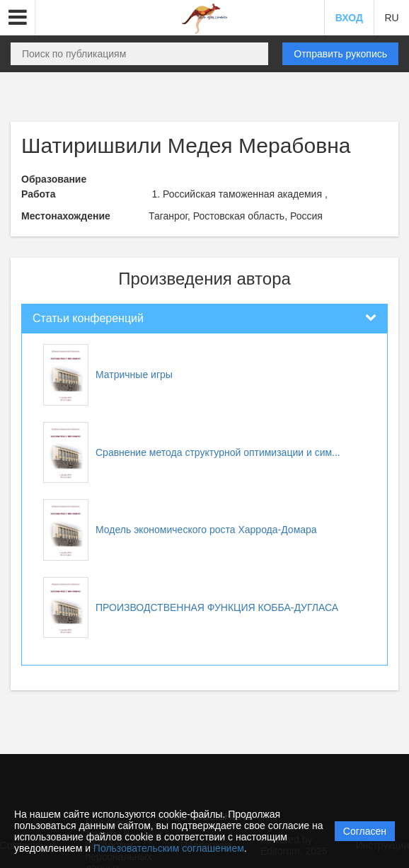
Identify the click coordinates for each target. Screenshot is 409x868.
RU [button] (391, 18)
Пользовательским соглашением (169, 848)
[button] (18, 18)
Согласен (365, 831)
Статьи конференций (88, 318)
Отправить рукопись (340, 54)
